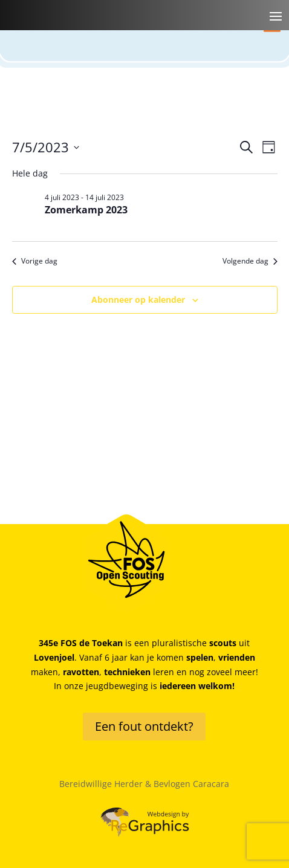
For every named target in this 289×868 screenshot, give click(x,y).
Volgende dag (250, 261)
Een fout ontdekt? (144, 726)
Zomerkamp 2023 (86, 210)
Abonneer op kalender (138, 300)
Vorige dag (35, 261)
